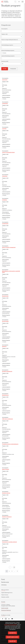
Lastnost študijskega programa (8, 56)
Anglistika (4, 129)
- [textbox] (2, 37)
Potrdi (5, 69)
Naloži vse (12, 641)
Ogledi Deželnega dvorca (7, 593)
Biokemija (4, 347)
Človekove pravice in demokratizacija (10, 444)
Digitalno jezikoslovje (7, 517)
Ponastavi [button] (13, 69)
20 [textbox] (3, 64)
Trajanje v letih (4, 34)
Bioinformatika (5, 321)
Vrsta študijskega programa (7, 45)
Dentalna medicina (6, 493)
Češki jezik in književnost (7, 419)
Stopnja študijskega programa (8, 51)
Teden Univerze (5, 595)
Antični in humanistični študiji (8, 152)
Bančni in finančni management (9, 247)
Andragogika (5, 104)
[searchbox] (2, 42)
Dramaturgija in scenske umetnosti (9, 542)
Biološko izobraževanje (7, 371)
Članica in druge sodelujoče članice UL (10, 40)
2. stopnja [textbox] (4, 53)
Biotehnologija (5, 395)
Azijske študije (5, 224)
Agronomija (5, 80)
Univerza (4, 585)
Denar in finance (6, 469)
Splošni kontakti (5, 608)
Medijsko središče (5, 597)
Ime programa (4, 29)
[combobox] (12, 37)
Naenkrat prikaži (5, 61)
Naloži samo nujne (12, 637)
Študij (3, 580)
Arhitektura (5, 200)
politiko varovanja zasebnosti (10, 625)
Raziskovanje (5, 582)
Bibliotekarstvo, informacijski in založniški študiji (11, 272)
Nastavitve (12, 633)
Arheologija (5, 176)
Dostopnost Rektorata (6, 610)
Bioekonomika (5, 296)
